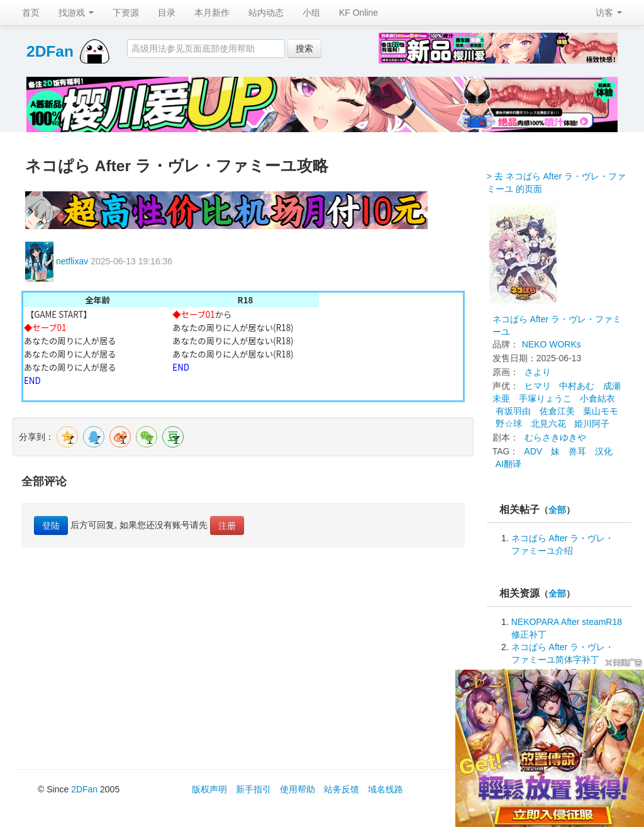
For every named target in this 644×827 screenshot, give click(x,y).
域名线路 (386, 789)
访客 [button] (609, 13)
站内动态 (266, 13)
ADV (533, 451)
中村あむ (577, 386)
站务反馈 (341, 789)
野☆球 (509, 424)
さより (538, 372)
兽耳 (577, 451)
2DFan (50, 51)
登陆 (51, 526)
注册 (227, 526)
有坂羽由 (513, 411)
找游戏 (76, 13)
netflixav (72, 261)
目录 (167, 13)
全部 (557, 510)
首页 (31, 13)
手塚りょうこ (545, 398)
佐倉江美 (557, 411)
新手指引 (253, 789)
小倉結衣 (597, 398)
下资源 (126, 13)
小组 (311, 13)
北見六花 (548, 424)
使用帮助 (297, 789)
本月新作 (212, 13)
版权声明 (209, 789)
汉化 (604, 451)
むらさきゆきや (555, 437)
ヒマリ (538, 386)
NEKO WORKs (552, 344)
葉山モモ (601, 411)
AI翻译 (508, 464)
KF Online (358, 13)
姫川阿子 (592, 424)
